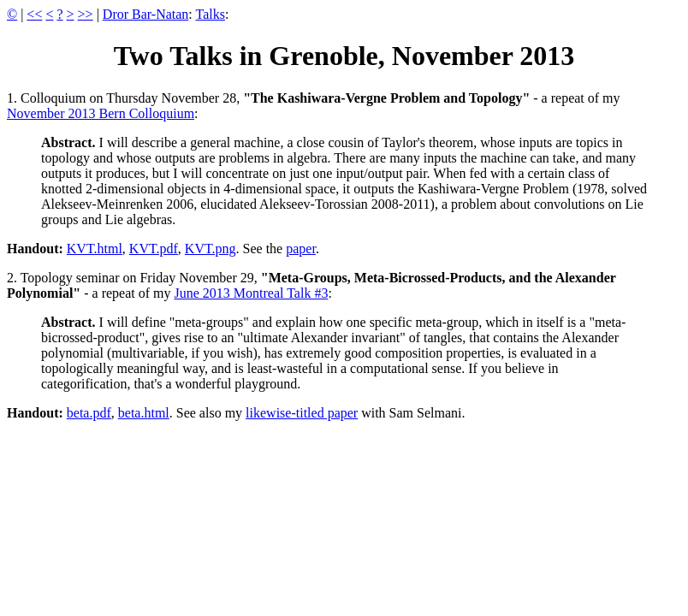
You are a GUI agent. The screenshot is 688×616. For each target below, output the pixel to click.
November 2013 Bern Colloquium (101, 113)
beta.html (144, 413)
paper (301, 249)
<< (34, 14)
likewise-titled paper (302, 413)
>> (86, 14)
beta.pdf (89, 413)
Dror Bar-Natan (146, 14)
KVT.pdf (154, 249)
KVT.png (211, 249)
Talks (211, 14)
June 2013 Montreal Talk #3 (252, 293)
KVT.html (95, 249)
